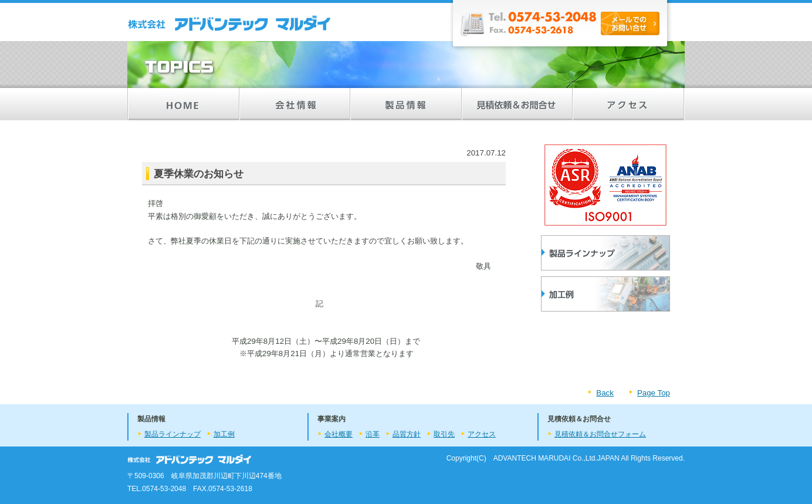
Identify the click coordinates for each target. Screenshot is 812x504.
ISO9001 (605, 185)
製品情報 (406, 104)
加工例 (224, 434)
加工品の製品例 (605, 294)
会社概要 (339, 434)
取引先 (444, 434)
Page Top (654, 393)
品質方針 (407, 434)
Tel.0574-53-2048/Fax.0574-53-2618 (561, 26)
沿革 (373, 434)
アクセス (629, 104)
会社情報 (295, 104)
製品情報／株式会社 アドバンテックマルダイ (230, 23)
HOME (183, 104)
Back (605, 393)
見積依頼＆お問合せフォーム (600, 434)
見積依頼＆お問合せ (517, 104)
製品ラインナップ (605, 253)
